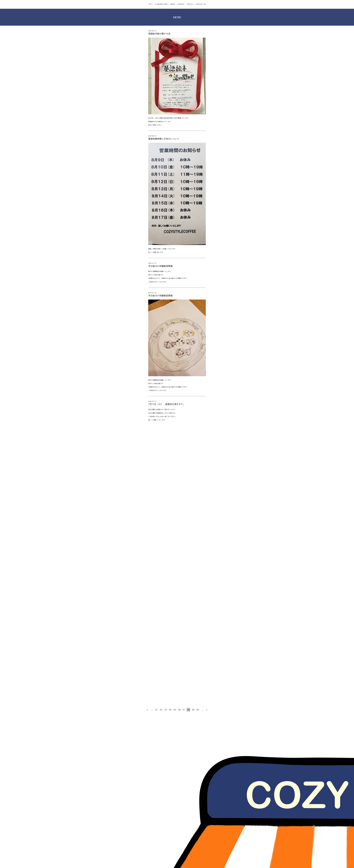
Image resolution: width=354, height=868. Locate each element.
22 (161, 710)
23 (166, 710)
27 (184, 710)
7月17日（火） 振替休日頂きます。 (167, 404)
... (152, 710)
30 (198, 710)
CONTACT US (201, 4)
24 (170, 710)
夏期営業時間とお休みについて (164, 139)
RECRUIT (181, 4)
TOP (150, 4)
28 (188, 710)
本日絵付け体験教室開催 (160, 266)
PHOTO (190, 4)
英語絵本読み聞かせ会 (159, 34)
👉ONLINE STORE (161, 4)
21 (156, 710)
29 (193, 710)
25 (175, 710)
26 (179, 710)
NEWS (173, 4)
